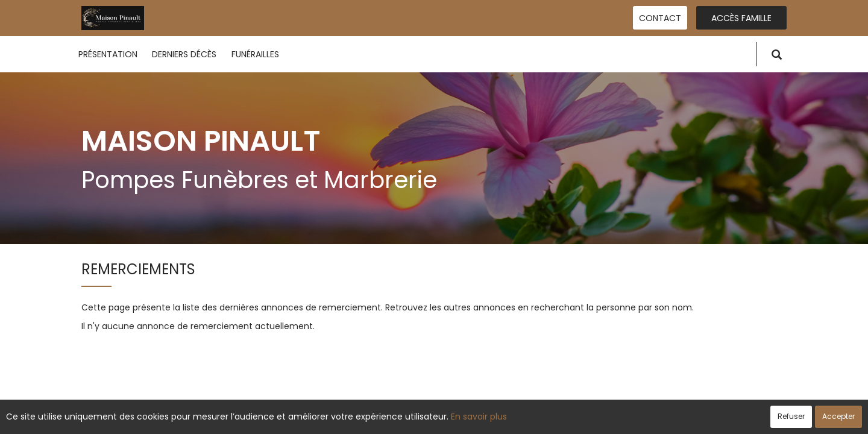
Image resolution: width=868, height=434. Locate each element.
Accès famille (741, 18)
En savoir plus (479, 417)
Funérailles (255, 54)
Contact (660, 18)
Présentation (108, 54)
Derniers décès (184, 54)
